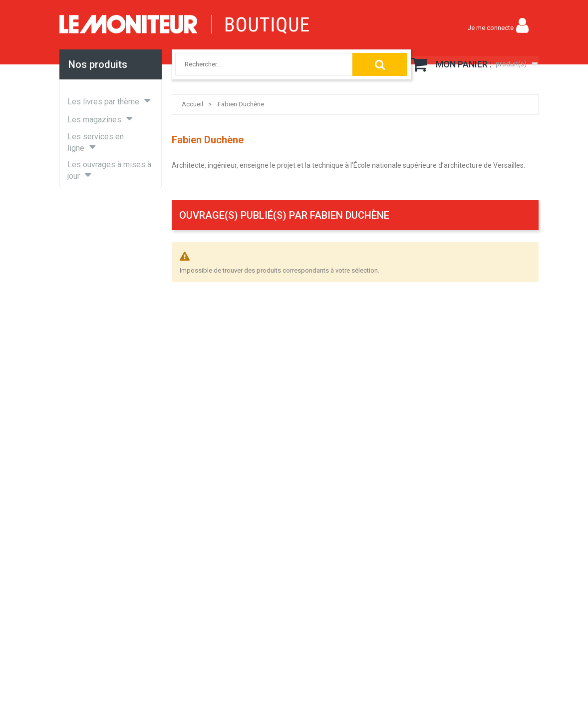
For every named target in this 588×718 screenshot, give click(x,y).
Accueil (192, 104)
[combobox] (253, 64)
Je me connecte (491, 28)
